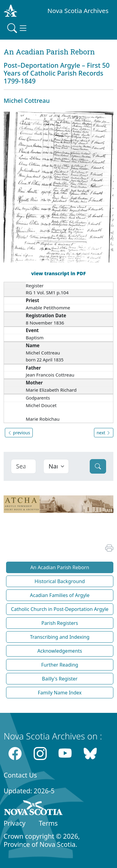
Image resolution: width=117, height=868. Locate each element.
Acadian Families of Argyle (60, 595)
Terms (48, 823)
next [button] (104, 433)
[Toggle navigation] (18, 28)
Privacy (15, 823)
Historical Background (60, 581)
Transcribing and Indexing (60, 637)
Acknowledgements (60, 651)
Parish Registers (60, 623)
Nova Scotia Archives (78, 11)
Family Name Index (60, 693)
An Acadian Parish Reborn (60, 567)
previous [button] (19, 433)
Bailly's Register (60, 679)
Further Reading (60, 665)
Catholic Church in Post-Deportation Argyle (60, 609)
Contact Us (20, 775)
